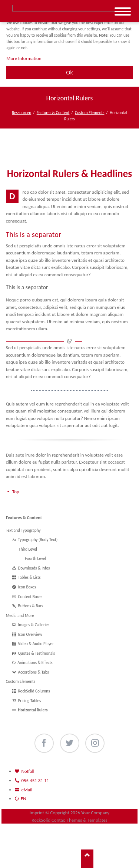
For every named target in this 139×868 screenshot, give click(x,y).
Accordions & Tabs (34, 672)
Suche (69, 8)
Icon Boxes (27, 587)
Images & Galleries (34, 625)
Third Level (28, 549)
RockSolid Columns (34, 691)
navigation (123, 12)
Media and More (20, 615)
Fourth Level (36, 558)
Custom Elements (90, 113)
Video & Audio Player (36, 644)
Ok (69, 73)
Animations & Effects (35, 662)
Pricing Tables (30, 701)
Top (16, 492)
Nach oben (87, 859)
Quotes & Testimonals (37, 653)
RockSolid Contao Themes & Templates (69, 820)
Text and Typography (23, 530)
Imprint (37, 813)
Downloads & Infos (34, 568)
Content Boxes (30, 597)
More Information (24, 58)
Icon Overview (30, 634)
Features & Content (53, 113)
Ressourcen (21, 113)
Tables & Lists (29, 577)
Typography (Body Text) (38, 540)
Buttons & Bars (31, 606)
